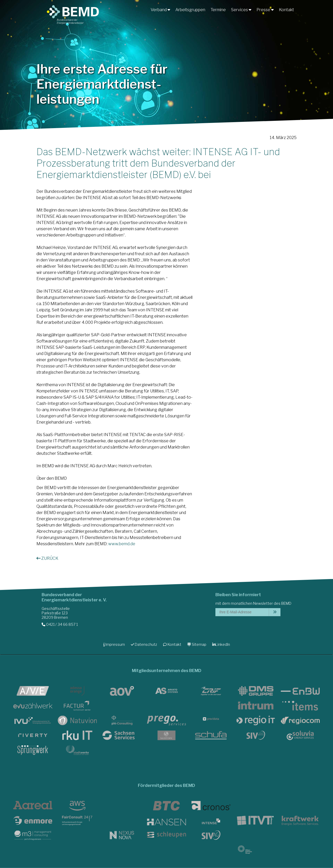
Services (241, 10)
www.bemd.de (122, 544)
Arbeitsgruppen (190, 10)
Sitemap (197, 644)
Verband (160, 10)
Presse (265, 10)
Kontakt (286, 10)
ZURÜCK (47, 558)
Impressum (114, 644)
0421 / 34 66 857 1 (60, 624)
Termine (218, 10)
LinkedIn (221, 644)
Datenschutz (144, 644)
